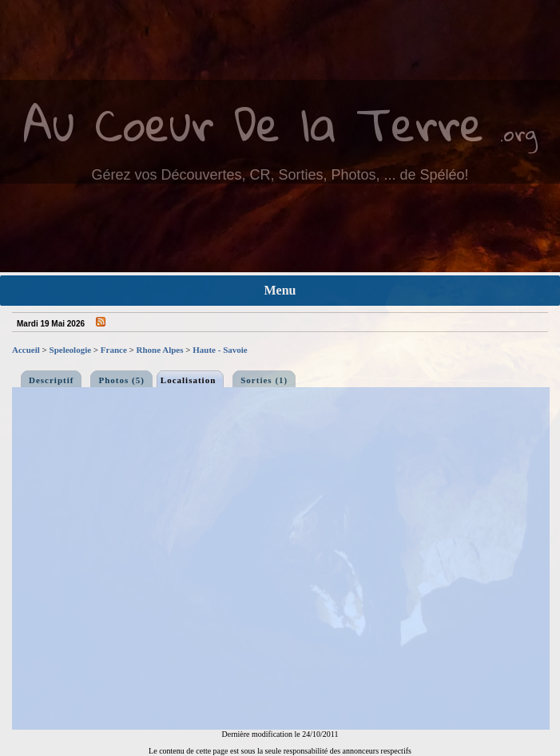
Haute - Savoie (220, 350)
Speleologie (71, 350)
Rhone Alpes (160, 350)
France (114, 350)
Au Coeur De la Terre (254, 123)
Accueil (26, 350)
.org (518, 133)
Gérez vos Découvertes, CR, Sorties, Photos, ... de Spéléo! (280, 175)
